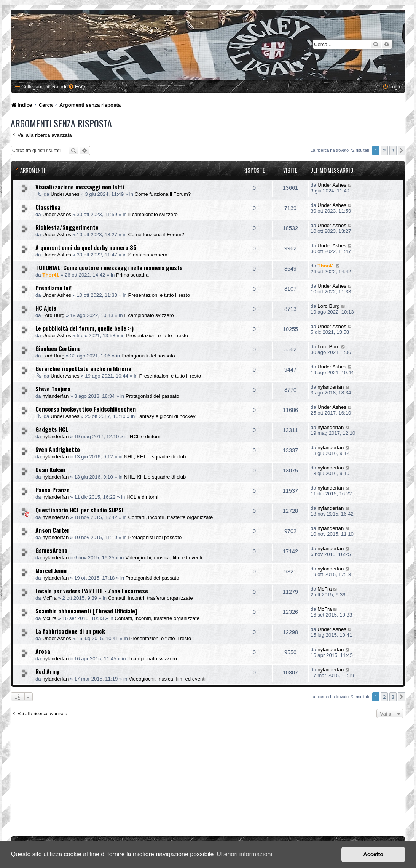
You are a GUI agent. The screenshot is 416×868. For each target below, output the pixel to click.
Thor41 (51, 275)
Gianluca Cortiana (58, 348)
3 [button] (393, 151)
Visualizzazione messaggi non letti (80, 187)
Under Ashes (65, 194)
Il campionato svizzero (153, 214)
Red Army (47, 671)
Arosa (43, 651)
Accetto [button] (373, 854)
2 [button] (384, 151)
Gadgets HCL (52, 429)
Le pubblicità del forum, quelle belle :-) (84, 328)
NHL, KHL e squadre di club (155, 457)
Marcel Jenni (51, 570)
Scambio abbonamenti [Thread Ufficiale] (86, 611)
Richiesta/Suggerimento (67, 227)
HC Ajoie (46, 308)
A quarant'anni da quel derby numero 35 (86, 247)
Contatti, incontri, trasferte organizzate (170, 517)
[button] (402, 151)
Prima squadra (132, 275)
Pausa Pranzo (53, 490)
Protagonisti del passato (148, 356)
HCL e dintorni (146, 436)
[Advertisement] (209, 779)
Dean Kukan (50, 469)
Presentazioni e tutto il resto (159, 295)
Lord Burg (53, 315)
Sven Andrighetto (58, 449)
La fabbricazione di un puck (70, 631)
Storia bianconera (147, 255)
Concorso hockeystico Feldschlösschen (86, 409)
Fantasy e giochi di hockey (166, 416)
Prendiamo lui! (53, 288)
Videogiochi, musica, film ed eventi (164, 558)
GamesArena (51, 550)
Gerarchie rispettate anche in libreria (83, 368)
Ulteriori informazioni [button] (244, 854)
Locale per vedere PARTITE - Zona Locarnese (92, 591)
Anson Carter (52, 530)
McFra (49, 598)
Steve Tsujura (53, 389)
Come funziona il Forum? (163, 194)
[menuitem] (77, 87)
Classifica (48, 207)
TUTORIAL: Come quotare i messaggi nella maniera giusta (109, 267)
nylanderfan (55, 396)
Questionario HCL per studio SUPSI (79, 510)
